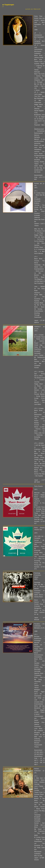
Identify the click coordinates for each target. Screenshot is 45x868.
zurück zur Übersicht (33, 9)
